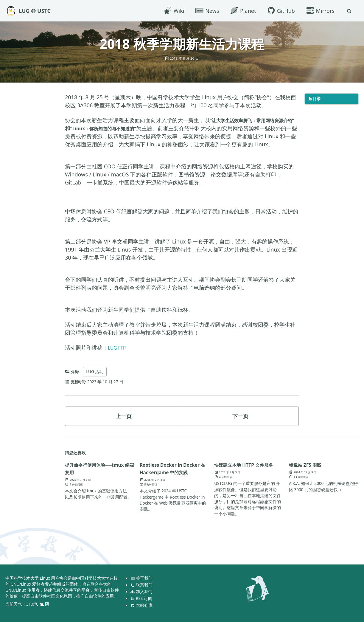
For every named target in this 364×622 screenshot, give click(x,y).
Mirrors (319, 11)
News (206, 11)
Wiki (173, 11)
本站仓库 (142, 605)
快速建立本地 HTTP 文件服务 (246, 476)
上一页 (124, 424)
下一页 (240, 424)
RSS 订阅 (142, 598)
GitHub (280, 11)
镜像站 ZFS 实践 (308, 473)
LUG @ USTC (35, 11)
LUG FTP (118, 356)
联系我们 (142, 585)
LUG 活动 (97, 380)
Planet (242, 11)
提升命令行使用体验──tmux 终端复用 (89, 476)
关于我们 (142, 578)
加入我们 (142, 592)
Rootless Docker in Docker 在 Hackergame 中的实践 (174, 480)
